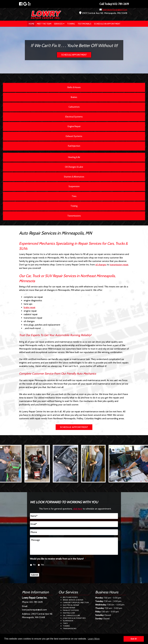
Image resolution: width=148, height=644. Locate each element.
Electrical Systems (74, 117)
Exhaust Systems (74, 136)
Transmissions (74, 216)
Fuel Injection (74, 146)
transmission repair (119, 265)
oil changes (101, 265)
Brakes (74, 97)
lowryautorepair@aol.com (115, 10)
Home (32, 24)
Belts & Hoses (74, 87)
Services (59, 24)
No (34, 565)
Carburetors (74, 107)
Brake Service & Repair (73, 600)
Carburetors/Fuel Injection (76, 602)
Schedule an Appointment (107, 24)
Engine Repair (74, 126)
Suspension (74, 186)
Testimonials (84, 24)
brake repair (30, 307)
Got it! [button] (134, 639)
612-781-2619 (36, 602)
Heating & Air (74, 157)
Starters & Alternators (74, 177)
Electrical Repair (71, 605)
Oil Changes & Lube (74, 167)
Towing (71, 24)
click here (78, 509)
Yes (42, 565)
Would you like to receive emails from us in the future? (58, 559)
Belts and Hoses (70, 597)
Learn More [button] (94, 639)
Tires (74, 196)
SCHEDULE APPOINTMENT (74, 55)
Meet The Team (44, 24)
